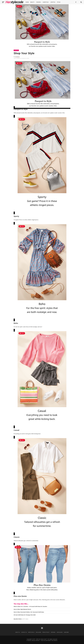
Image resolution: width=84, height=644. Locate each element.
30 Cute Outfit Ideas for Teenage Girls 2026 (25, 615)
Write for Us (31, 632)
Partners (53, 632)
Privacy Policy (46, 632)
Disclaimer (38, 632)
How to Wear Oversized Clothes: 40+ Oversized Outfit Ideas (29, 612)
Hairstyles (46, 2)
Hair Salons (60, 632)
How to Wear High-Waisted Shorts (22, 609)
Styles (59, 2)
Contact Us (24, 632)
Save (19, 6)
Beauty (32, 2)
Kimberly (17, 57)
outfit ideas (25, 619)
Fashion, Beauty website (33, 640)
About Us (18, 632)
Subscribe (66, 632)
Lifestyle (53, 2)
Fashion (38, 2)
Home (27, 2)
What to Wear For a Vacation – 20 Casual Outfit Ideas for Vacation (30, 606)
